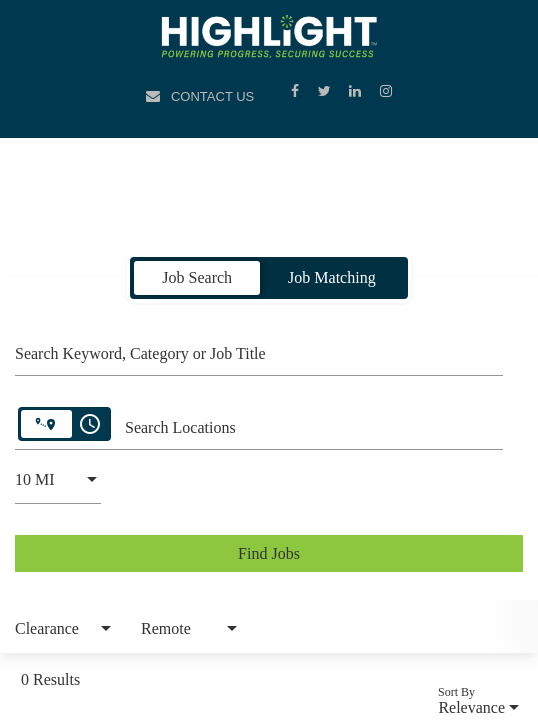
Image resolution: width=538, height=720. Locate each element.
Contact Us (212, 96)
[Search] (269, 553)
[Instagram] (386, 90)
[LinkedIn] (357, 90)
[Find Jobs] (269, 553)
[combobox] (259, 351)
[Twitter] (326, 90)
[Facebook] (297, 90)
